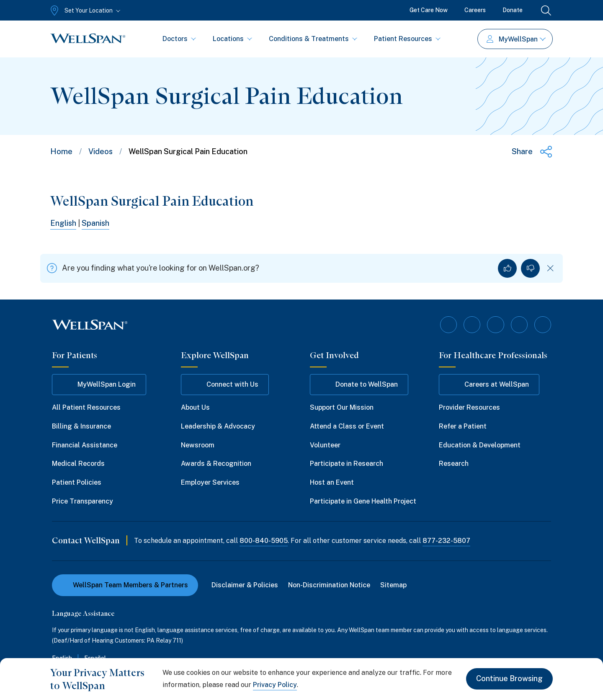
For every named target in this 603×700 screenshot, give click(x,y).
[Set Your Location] (84, 10)
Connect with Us (225, 385)
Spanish (95, 223)
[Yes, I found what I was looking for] (507, 268)
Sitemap (393, 585)
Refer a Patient (463, 426)
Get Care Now (429, 10)
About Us (195, 407)
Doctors (179, 39)
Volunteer (325, 445)
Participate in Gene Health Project (363, 501)
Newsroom (198, 445)
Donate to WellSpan (359, 385)
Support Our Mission (342, 407)
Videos (100, 151)
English (63, 223)
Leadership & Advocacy (218, 426)
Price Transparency (82, 501)
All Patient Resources (86, 407)
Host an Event (332, 482)
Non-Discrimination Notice (329, 585)
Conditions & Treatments (313, 39)
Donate (513, 10)
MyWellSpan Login (99, 385)
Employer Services (210, 482)
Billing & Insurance (81, 426)
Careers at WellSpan (489, 385)
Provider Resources (469, 407)
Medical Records (78, 464)
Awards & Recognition (216, 464)
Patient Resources (407, 39)
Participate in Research (347, 464)
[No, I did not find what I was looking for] (530, 268)
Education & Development (480, 445)
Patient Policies (77, 482)
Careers (475, 10)
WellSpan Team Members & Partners (125, 585)
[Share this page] (532, 152)
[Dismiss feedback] (550, 268)
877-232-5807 (446, 541)
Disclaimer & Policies (245, 585)
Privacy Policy (275, 685)
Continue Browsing (509, 679)
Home (61, 151)
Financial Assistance (85, 445)
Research (454, 464)
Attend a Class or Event (347, 426)
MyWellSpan (516, 39)
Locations (232, 39)
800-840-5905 (264, 541)
